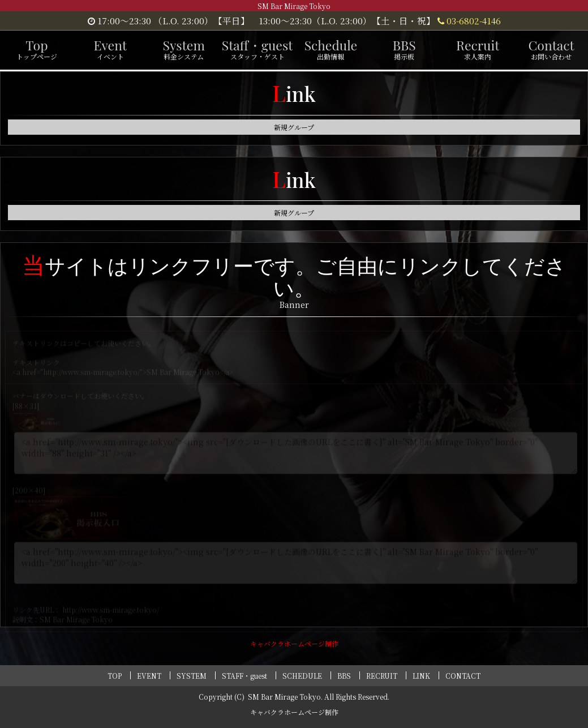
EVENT (149, 676)
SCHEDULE (302, 676)
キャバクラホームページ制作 (294, 643)
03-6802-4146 (469, 20)
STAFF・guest (244, 676)
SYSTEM (192, 676)
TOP (115, 676)
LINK (421, 676)
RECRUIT (382, 676)
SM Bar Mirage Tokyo (284, 697)
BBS (344, 676)
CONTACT (463, 676)
